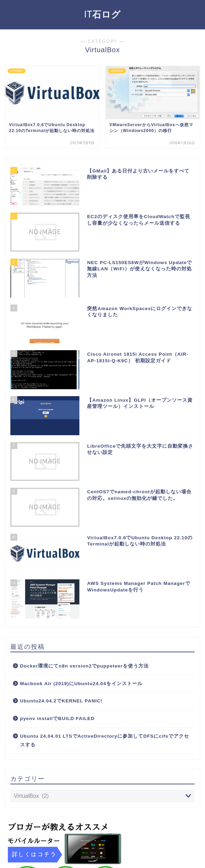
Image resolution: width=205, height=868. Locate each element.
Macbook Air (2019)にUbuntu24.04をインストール (81, 684)
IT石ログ (102, 14)
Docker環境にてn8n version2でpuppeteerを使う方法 (84, 666)
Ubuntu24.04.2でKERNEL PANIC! (61, 701)
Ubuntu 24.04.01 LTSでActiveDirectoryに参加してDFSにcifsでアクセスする (105, 741)
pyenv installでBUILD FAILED (57, 718)
